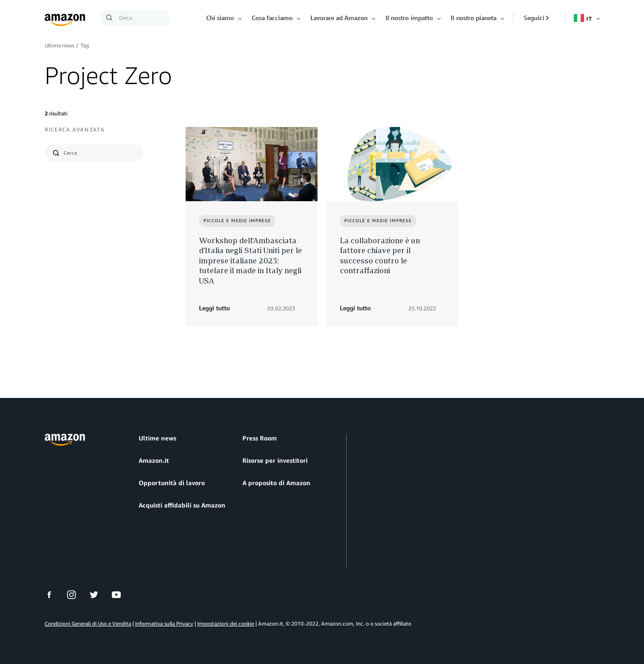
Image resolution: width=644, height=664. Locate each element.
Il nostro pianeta (474, 18)
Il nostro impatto (409, 18)
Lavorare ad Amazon (339, 18)
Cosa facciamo (272, 18)
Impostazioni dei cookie (226, 624)
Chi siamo (220, 18)
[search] (100, 153)
